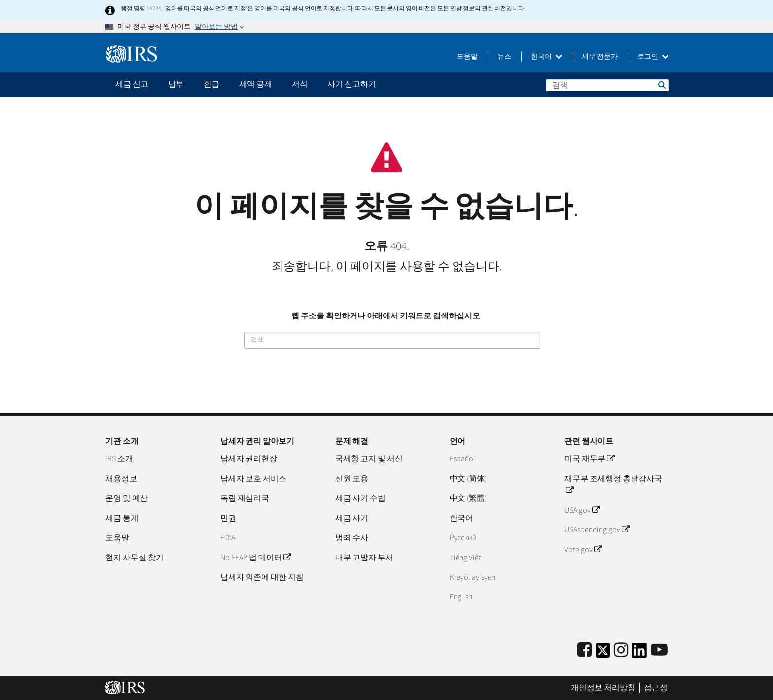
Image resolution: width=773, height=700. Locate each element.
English (461, 597)
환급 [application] (211, 84)
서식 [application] (300, 84)
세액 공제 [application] (256, 84)
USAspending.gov (597, 530)
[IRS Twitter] (603, 653)
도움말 (467, 57)
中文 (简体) (468, 479)
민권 (228, 518)
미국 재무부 (589, 459)
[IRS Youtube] (659, 650)
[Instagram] (621, 650)
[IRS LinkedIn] (639, 653)
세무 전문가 (600, 57)
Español (462, 459)
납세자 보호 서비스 (253, 479)
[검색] (607, 85)
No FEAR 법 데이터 (256, 558)
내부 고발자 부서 (364, 558)
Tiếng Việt (465, 558)
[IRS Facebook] (584, 650)
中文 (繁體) (468, 498)
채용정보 (121, 479)
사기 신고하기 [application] (352, 84)
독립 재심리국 (245, 498)
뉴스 (504, 57)
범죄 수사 (352, 538)
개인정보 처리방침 (603, 688)
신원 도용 (352, 479)
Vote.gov (583, 550)
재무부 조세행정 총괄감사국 (613, 485)
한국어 (546, 57)
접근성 (656, 688)
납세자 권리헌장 (249, 459)
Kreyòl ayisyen (473, 577)
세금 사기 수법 (360, 498)
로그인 (653, 57)
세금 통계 (122, 518)
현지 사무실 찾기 (135, 558)
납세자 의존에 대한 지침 (262, 577)
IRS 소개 (119, 459)
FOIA (228, 538)
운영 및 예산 (127, 498)
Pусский (463, 538)
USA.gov (582, 510)
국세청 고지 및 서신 (369, 459)
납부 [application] (176, 84)
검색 (661, 85)
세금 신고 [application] (132, 84)
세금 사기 (352, 518)
